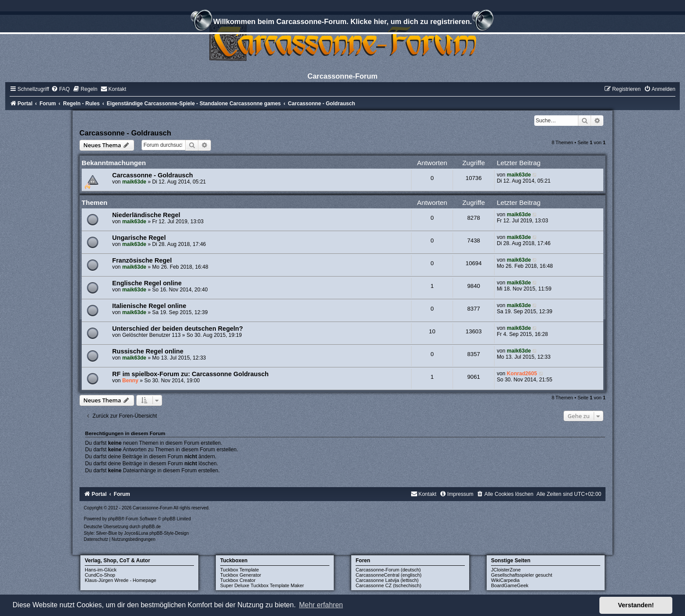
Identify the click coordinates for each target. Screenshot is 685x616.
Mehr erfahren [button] (321, 605)
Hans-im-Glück (101, 570)
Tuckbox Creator (238, 580)
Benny (130, 381)
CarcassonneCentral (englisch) (389, 575)
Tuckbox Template (240, 570)
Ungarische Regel (139, 238)
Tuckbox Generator (241, 575)
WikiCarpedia (505, 580)
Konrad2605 (522, 374)
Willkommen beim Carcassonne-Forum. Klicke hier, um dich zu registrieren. (342, 23)
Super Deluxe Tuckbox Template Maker (262, 585)
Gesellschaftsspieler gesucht (522, 575)
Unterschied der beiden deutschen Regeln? (178, 329)
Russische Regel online (148, 351)
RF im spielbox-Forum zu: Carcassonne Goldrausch (190, 374)
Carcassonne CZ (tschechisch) (388, 585)
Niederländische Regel (146, 215)
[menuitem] (60, 89)
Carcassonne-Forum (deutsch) (388, 570)
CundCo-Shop (100, 575)
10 (432, 331)
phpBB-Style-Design (169, 533)
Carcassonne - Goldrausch (125, 133)
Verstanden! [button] (636, 605)
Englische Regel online (147, 283)
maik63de (134, 182)
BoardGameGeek (510, 585)
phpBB (114, 519)
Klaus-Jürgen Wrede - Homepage (121, 580)
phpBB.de (151, 527)
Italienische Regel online (149, 306)
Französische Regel (142, 260)
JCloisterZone (506, 570)
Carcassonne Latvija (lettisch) (387, 580)
